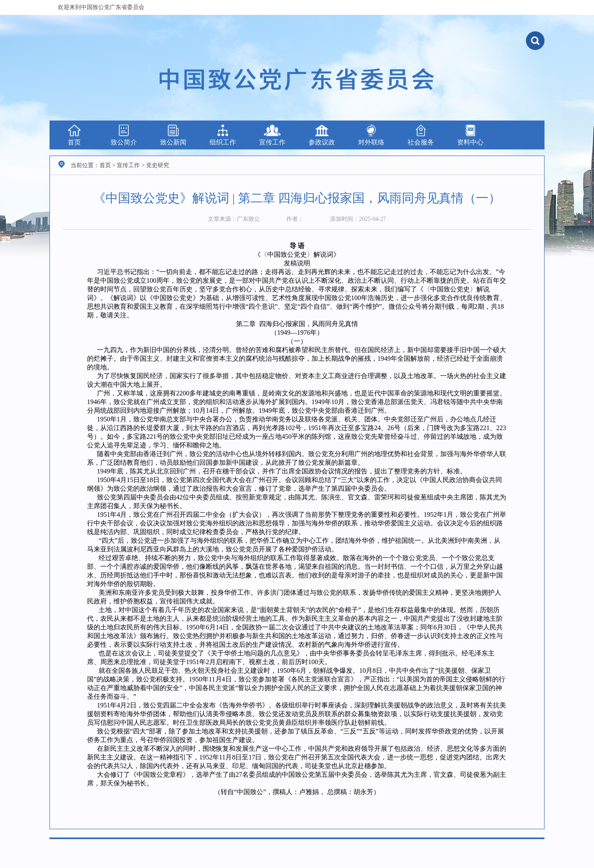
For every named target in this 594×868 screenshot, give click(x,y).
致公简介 (124, 135)
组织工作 (223, 135)
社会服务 (421, 135)
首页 (74, 135)
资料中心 (470, 135)
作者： (295, 219)
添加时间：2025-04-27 (358, 219)
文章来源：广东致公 (234, 219)
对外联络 (371, 135)
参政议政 (322, 135)
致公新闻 (173, 135)
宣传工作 (272, 135)
